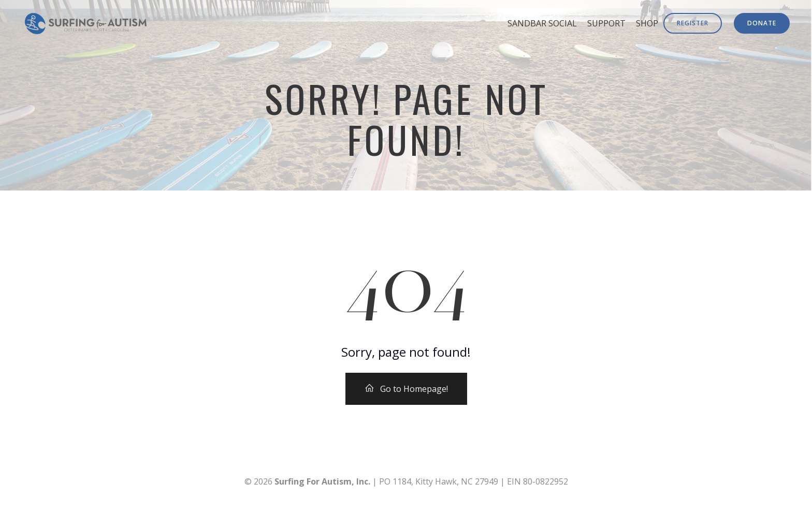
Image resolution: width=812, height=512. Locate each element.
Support (606, 23)
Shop (647, 23)
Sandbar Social (542, 23)
